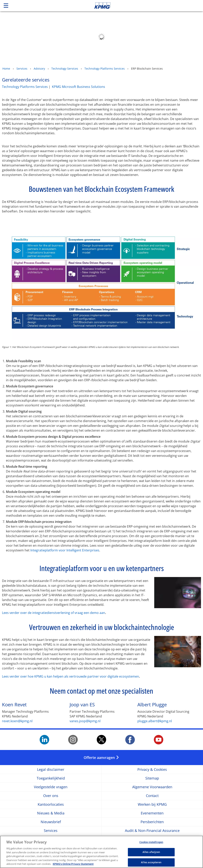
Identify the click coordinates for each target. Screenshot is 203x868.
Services (22, 69)
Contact (152, 796)
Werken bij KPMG (152, 804)
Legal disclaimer (51, 770)
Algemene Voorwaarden (152, 787)
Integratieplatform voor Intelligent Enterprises (65, 550)
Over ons (51, 796)
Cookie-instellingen (151, 842)
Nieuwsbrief (51, 822)
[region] (101, 852)
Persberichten (152, 822)
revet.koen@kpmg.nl (17, 721)
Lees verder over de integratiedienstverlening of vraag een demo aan (54, 613)
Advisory (39, 69)
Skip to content (143, 6)
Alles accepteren (151, 862)
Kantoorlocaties (51, 804)
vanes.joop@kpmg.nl (85, 721)
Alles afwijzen (151, 852)
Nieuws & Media (51, 813)
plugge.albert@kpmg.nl (155, 721)
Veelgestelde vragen (51, 787)
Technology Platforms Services (105, 69)
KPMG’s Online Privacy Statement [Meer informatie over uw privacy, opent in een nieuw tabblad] (73, 864)
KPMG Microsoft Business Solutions (79, 87)
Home (6, 69)
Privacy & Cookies (152, 770)
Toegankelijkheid (51, 778)
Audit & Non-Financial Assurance (152, 831)
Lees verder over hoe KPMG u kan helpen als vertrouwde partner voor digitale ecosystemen (70, 676)
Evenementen (152, 813)
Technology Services (65, 69)
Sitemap (152, 778)
